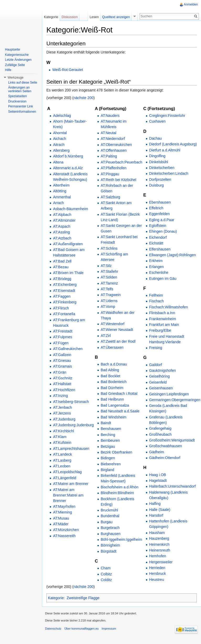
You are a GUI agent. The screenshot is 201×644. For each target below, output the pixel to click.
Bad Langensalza (115, 405)
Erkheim (156, 261)
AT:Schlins (109, 248)
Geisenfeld (158, 382)
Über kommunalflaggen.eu (81, 629)
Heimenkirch (159, 544)
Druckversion (17, 101)
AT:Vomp (108, 307)
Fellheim (156, 295)
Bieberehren (111, 464)
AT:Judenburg (64, 419)
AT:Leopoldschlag (67, 472)
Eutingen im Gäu (163, 279)
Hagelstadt (158, 481)
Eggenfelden (159, 214)
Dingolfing (157, 156)
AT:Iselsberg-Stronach (71, 402)
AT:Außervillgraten (68, 244)
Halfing (155, 504)
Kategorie (56, 598)
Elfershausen (160, 249)
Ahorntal (60, 133)
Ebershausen (160, 202)
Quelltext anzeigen (116, 17)
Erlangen (156, 267)
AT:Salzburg (110, 197)
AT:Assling (61, 232)
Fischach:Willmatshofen (169, 307)
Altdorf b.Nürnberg (68, 156)
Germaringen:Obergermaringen (175, 400)
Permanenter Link (21, 106)
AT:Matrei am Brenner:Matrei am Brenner (68, 495)
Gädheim (157, 452)
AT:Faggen (62, 296)
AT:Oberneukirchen (116, 145)
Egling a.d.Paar (162, 220)
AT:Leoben (62, 466)
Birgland (107, 470)
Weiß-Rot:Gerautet (67, 70)
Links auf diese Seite (23, 83)
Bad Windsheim (113, 417)
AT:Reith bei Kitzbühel (118, 180)
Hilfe (8, 70)
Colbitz (106, 574)
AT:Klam (60, 437)
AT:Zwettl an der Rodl (118, 341)
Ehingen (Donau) (163, 231)
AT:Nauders (110, 116)
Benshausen (111, 429)
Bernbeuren (110, 440)
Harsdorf (156, 515)
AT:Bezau (61, 267)
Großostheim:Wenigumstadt (172, 440)
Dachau (155, 138)
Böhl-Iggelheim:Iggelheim (121, 539)
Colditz (106, 580)
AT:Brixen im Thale (68, 273)
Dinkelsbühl (159, 162)
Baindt (106, 423)
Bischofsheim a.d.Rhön (119, 487)
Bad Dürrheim (112, 388)
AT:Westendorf (113, 324)
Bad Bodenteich (114, 382)
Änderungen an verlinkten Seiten (20, 89)
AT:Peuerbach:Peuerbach (121, 162)
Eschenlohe (159, 272)
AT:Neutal (108, 133)
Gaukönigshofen (162, 370)
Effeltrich (156, 208)
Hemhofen (158, 556)
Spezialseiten (17, 96)
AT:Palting (109, 156)
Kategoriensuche (17, 55)
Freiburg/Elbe (160, 330)
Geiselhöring (159, 376)
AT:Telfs (107, 289)
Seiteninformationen (22, 112)
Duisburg (156, 185)
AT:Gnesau (62, 361)
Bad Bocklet (110, 376)
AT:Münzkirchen (66, 530)
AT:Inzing (60, 396)
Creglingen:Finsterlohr (167, 116)
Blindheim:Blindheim (117, 493)
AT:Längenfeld (64, 478)
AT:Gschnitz (63, 378)
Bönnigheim (110, 545)
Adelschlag (62, 116)
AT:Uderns (109, 301)
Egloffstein (158, 226)
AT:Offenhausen (114, 150)
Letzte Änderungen (18, 60)
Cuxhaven (157, 121)
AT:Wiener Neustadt (117, 330)
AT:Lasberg (62, 460)
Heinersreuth (160, 550)
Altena (58, 162)
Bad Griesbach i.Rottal (119, 394)
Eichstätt (156, 243)
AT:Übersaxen (112, 347)
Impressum (109, 629)
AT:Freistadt (63, 331)
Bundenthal (110, 516)
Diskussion (70, 17)
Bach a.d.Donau (114, 364)
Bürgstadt (108, 551)
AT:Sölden (109, 277)
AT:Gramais (62, 366)
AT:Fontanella (64, 314)
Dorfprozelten (160, 179)
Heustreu (157, 580)
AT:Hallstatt (62, 384)
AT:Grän (59, 372)
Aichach (59, 139)
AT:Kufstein (62, 443)
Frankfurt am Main (164, 325)
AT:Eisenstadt (64, 291)
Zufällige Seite (15, 65)
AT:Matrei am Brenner (71, 484)
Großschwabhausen (165, 446)
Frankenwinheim (163, 319)
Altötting (60, 191)
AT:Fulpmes (63, 337)
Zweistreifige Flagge (83, 598)
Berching (108, 435)
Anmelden (191, 4)
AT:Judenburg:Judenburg (73, 425)
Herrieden (157, 568)
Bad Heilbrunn (112, 399)
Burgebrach (110, 528)
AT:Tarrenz (109, 283)
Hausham (157, 533)
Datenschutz (53, 629)
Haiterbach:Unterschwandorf (172, 486)
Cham (105, 568)
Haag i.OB (158, 475)
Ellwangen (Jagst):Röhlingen (172, 255)
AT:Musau (61, 518)
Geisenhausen (161, 388)
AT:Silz (106, 266)
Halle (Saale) (160, 510)
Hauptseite (12, 50)
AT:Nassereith (64, 536)
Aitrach (59, 145)
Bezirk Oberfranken (116, 452)
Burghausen (111, 534)
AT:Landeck (62, 454)
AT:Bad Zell (62, 261)
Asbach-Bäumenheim (70, 209)
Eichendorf (158, 237)
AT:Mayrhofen (64, 506)
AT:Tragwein (111, 295)
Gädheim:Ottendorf (165, 458)
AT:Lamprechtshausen (71, 449)
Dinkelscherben (162, 168)
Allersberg (61, 150)
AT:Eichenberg (65, 285)
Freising (156, 348)
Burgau (107, 522)
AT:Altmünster (64, 220)
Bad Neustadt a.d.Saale (120, 411)
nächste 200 (84, 98)
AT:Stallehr (109, 271)
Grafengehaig (160, 428)
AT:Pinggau (110, 174)
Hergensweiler (161, 562)
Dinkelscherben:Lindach (169, 173)
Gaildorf (156, 365)
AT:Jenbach (62, 407)
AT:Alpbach (62, 215)
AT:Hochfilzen (64, 390)
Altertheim (61, 185)
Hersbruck (157, 574)
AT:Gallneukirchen (68, 349)
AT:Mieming (62, 512)
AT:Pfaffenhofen (113, 168)
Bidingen (108, 458)
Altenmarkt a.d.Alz (68, 168)
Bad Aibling (110, 370)
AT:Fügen (61, 343)
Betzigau (108, 446)
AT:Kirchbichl (63, 431)
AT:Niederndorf (113, 139)
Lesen (94, 17)
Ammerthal (62, 197)
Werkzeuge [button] (15, 78)
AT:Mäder (61, 524)
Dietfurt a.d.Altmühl (165, 150)
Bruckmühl (109, 510)
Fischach (156, 301)
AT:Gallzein (62, 355)
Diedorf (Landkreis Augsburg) (173, 144)
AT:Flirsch (61, 308)
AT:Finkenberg (65, 302)
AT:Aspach (62, 226)
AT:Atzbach (62, 238)
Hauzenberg (159, 538)
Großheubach (160, 434)
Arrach (58, 203)
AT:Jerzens (62, 413)
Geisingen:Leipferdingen (169, 394)
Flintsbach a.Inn (162, 313)
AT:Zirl (106, 336)
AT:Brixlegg (62, 279)
